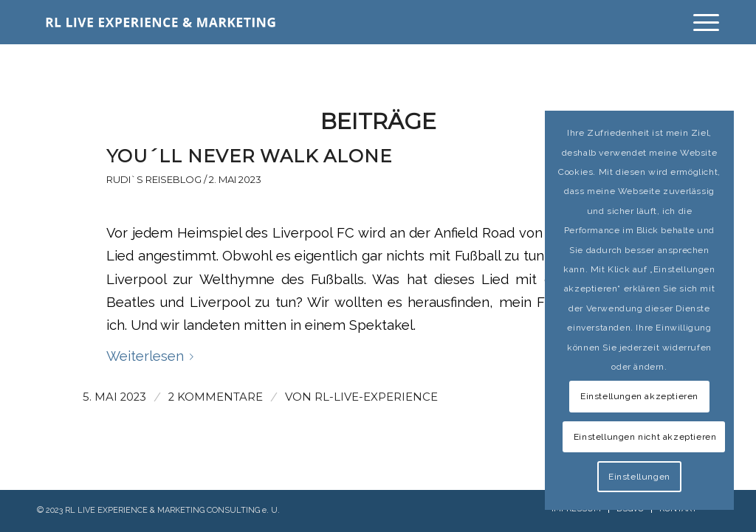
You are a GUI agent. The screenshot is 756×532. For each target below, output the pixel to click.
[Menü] (701, 22)
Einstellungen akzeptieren (639, 396)
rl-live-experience (376, 397)
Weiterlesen (153, 356)
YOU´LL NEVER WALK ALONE (249, 156)
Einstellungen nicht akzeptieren (645, 437)
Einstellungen (639, 477)
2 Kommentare (216, 397)
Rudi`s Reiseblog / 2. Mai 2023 (184, 179)
